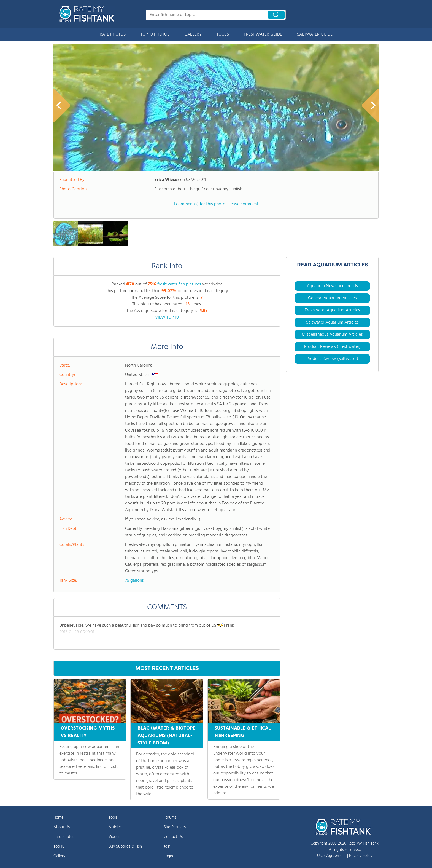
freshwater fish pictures (179, 284)
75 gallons (134, 581)
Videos (114, 837)
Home (59, 818)
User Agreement (332, 856)
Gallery (59, 856)
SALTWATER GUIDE (315, 34)
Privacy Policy (361, 856)
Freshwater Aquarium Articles (332, 310)
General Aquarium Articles (332, 298)
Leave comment (243, 204)
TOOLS (223, 34)
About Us (62, 827)
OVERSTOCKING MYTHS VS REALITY (88, 732)
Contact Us (173, 837)
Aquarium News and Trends (332, 286)
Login (168, 856)
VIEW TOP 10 (167, 317)
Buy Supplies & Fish (125, 846)
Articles (115, 827)
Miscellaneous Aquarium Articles (332, 335)
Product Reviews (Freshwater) (332, 347)
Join (167, 846)
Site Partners (175, 827)
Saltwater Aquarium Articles (332, 322)
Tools (113, 818)
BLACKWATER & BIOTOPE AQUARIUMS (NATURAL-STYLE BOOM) (166, 736)
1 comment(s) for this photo (199, 204)
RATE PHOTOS (113, 34)
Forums (170, 818)
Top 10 (59, 846)
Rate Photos (64, 837)
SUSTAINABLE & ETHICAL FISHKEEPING (243, 732)
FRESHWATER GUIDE (263, 34)
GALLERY (193, 34)
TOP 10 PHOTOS (155, 34)
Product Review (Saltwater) (332, 359)
